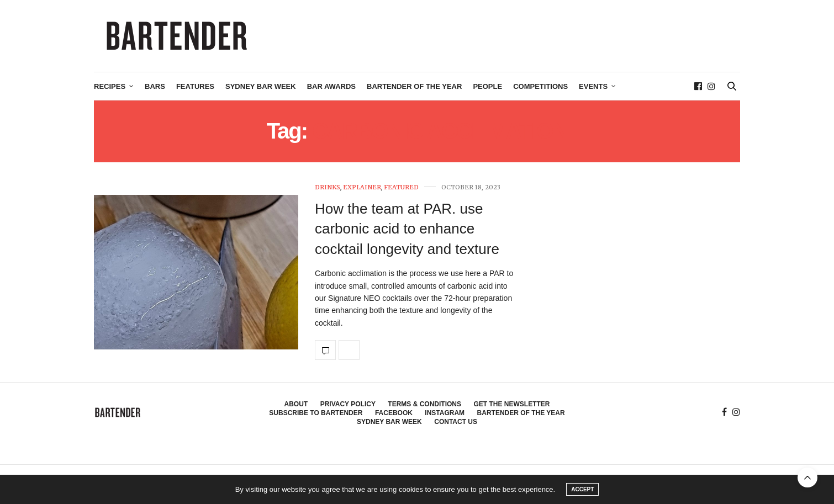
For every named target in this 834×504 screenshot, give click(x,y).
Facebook (394, 413)
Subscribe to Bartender (316, 413)
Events (593, 86)
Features (195, 86)
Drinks (328, 187)
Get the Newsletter (511, 404)
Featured (401, 187)
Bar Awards (331, 86)
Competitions (540, 86)
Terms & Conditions (424, 404)
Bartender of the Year (414, 86)
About (296, 404)
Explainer (362, 187)
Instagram (445, 413)
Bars (155, 86)
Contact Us (456, 422)
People (487, 86)
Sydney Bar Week (261, 86)
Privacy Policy (348, 404)
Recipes (110, 86)
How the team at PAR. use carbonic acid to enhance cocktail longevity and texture (407, 229)
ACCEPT (582, 489)
